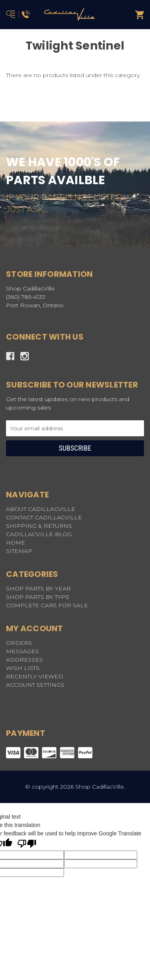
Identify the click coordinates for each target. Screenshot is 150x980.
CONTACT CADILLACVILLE (44, 517)
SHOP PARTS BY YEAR (38, 588)
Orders (19, 643)
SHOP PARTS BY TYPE (38, 597)
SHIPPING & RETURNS (39, 526)
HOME (16, 543)
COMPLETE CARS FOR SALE (47, 605)
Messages (22, 651)
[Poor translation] (27, 844)
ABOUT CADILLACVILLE (41, 509)
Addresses (24, 660)
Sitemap (19, 551)
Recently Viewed (35, 676)
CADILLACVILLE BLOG (39, 534)
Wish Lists (23, 668)
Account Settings (35, 685)
